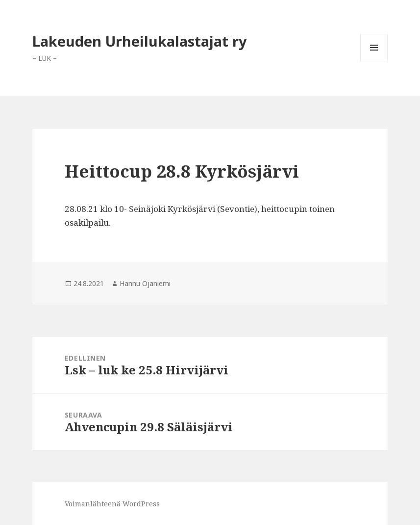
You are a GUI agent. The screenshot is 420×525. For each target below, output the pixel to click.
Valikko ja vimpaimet (374, 61)
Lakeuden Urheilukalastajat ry (140, 41)
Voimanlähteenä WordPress (112, 504)
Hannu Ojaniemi (145, 283)
